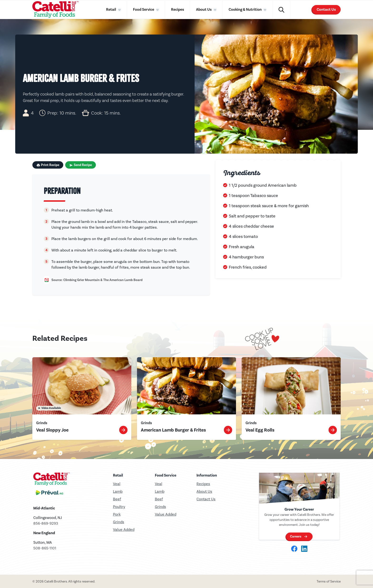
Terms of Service (329, 581)
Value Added (124, 530)
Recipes (178, 9)
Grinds (119, 522)
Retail (111, 9)
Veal (159, 484)
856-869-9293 (46, 523)
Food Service (144, 9)
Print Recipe (48, 165)
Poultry (119, 507)
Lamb (118, 491)
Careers (296, 537)
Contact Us (326, 10)
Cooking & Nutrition (245, 9)
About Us (204, 9)
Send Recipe (81, 165)
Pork (117, 514)
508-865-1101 (45, 548)
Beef (117, 499)
